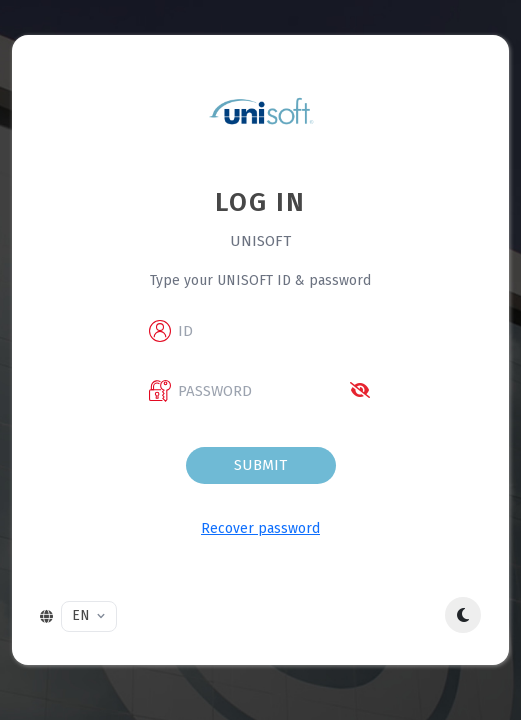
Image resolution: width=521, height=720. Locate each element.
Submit (260, 465)
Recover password (260, 528)
